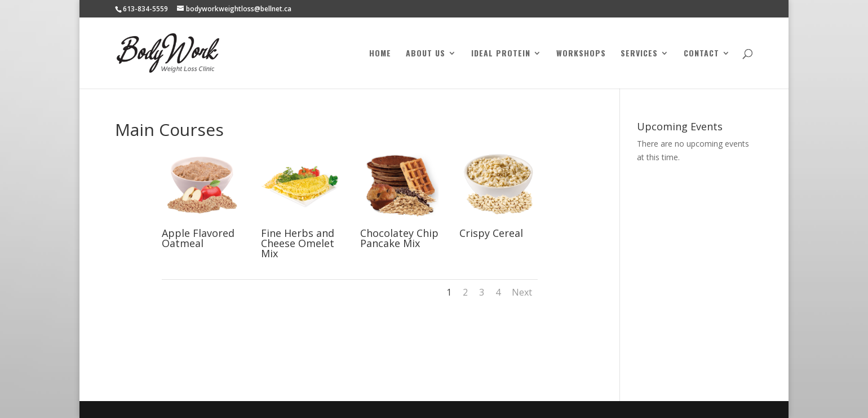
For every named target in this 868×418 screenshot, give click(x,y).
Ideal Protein (501, 54)
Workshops (581, 54)
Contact (701, 54)
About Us (426, 54)
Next (522, 292)
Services (639, 54)
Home (380, 54)
